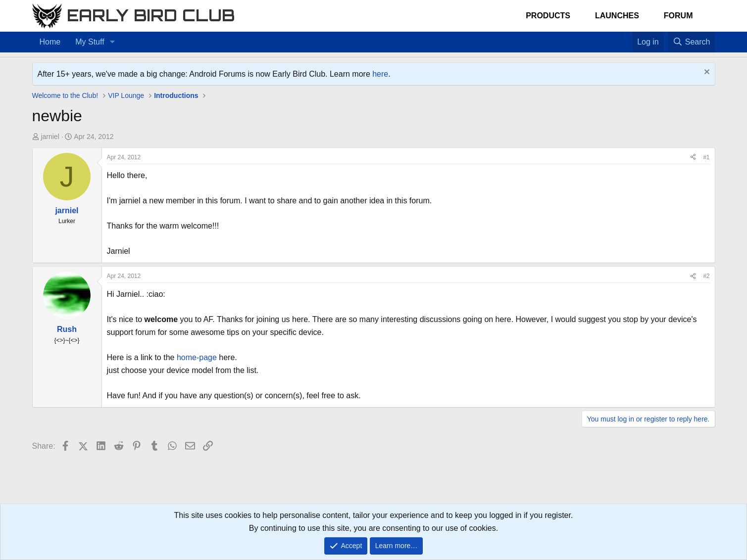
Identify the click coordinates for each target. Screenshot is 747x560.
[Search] (692, 42)
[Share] (693, 158)
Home (50, 42)
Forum (678, 16)
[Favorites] (627, 36)
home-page (197, 357)
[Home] (617, 36)
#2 (706, 276)
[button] (112, 42)
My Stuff (90, 42)
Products (548, 16)
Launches (617, 16)
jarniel (50, 137)
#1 (706, 157)
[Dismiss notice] (706, 73)
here (380, 74)
